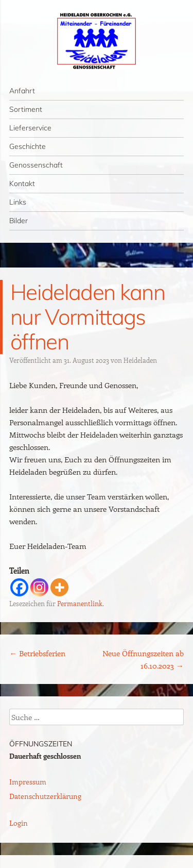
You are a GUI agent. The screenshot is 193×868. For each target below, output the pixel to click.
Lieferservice (30, 128)
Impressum (28, 782)
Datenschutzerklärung (45, 796)
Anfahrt (22, 91)
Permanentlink (80, 603)
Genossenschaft (36, 165)
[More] (59, 587)
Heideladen (140, 360)
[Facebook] (19, 587)
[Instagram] (39, 587)
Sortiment (26, 109)
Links (18, 202)
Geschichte (28, 146)
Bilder (19, 221)
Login (19, 823)
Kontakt (22, 183)
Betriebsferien (37, 653)
